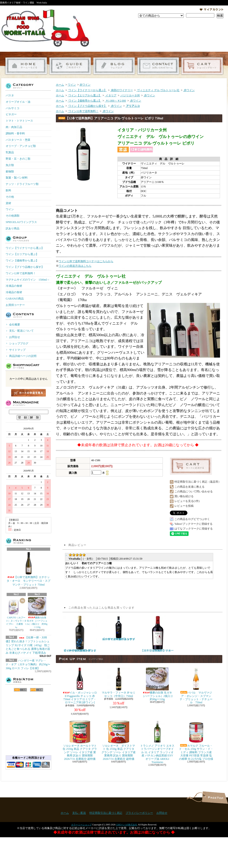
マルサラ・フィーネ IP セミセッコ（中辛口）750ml (119, 682)
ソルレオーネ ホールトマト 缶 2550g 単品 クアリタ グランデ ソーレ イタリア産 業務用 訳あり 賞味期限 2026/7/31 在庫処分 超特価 (80, 741)
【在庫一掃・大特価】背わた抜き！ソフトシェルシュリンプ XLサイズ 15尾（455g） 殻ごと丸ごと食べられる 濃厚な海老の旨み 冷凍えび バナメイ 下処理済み (28, 645)
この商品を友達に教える (189, 487)
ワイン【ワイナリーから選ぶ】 (25, 248)
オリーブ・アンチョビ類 (21, 146)
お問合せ (158, 66)
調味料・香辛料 (15, 133)
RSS (20, 690)
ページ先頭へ (215, 798)
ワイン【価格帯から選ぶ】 (22, 261)
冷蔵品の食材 (14, 292)
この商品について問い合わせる (194, 492)
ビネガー (11, 114)
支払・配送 (79, 813)
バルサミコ (13, 108)
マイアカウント (212, 10)
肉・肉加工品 (14, 127)
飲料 (8, 190)
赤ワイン (85, 85)
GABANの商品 (15, 299)
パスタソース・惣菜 (18, 140)
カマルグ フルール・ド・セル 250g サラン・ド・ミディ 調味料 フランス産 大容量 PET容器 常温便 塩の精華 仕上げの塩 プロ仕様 (196, 741)
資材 (8, 203)
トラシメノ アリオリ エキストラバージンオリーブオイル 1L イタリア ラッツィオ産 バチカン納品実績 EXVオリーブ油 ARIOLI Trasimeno (157, 742)
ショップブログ (114, 66)
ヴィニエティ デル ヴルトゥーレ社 (158, 90)
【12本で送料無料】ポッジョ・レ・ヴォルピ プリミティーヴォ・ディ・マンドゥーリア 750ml (80, 634)
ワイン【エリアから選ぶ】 (22, 254)
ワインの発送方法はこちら (75, 266)
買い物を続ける (184, 496)
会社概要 (15, 325)
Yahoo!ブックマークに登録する (193, 524)
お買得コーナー (15, 305)
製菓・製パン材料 (17, 178)
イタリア (111, 95)
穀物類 (10, 172)
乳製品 (10, 152)
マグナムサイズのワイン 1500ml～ (28, 280)
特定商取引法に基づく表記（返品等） (198, 482)
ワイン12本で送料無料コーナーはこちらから (86, 261)
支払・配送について (70, 66)
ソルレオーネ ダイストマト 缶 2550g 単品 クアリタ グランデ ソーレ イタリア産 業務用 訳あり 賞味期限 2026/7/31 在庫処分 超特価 (119, 741)
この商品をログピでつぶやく (192, 519)
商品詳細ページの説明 (23, 356)
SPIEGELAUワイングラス (21, 222)
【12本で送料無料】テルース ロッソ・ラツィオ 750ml (157, 634)
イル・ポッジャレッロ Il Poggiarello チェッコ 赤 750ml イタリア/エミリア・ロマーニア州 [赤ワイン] (80, 686)
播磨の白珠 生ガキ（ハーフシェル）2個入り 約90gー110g (37, 613)
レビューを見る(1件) (187, 501)
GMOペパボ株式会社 (127, 825)
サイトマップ (17, 350)
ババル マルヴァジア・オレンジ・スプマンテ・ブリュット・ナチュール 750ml (196, 686)
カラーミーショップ (81, 825)
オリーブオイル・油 (18, 102)
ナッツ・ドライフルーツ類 (22, 184)
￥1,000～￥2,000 (115, 101)
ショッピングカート (202, 66)
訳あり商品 (13, 228)
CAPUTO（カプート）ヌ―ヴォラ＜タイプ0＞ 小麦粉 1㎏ (16, 613)
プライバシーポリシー (139, 813)
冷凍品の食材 (14, 286)
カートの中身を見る (28, 393)
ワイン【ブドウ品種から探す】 (25, 267)
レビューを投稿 (184, 506)
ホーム (26, 66)
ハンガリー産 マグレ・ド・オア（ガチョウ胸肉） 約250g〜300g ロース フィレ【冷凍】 (28, 664)
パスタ (10, 95)
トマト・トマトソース (19, 121)
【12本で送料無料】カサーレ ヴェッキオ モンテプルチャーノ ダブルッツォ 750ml (119, 628)
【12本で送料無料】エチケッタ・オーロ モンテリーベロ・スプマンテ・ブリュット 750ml (28, 569)
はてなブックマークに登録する (194, 529)
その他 (10, 197)
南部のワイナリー (122, 90)
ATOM (37, 690)
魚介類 (10, 165)
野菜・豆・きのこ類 (18, 159)
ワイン (10, 209)
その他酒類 (13, 216)
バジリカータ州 (130, 95)
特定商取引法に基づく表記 (106, 813)
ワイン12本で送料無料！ (21, 273)
